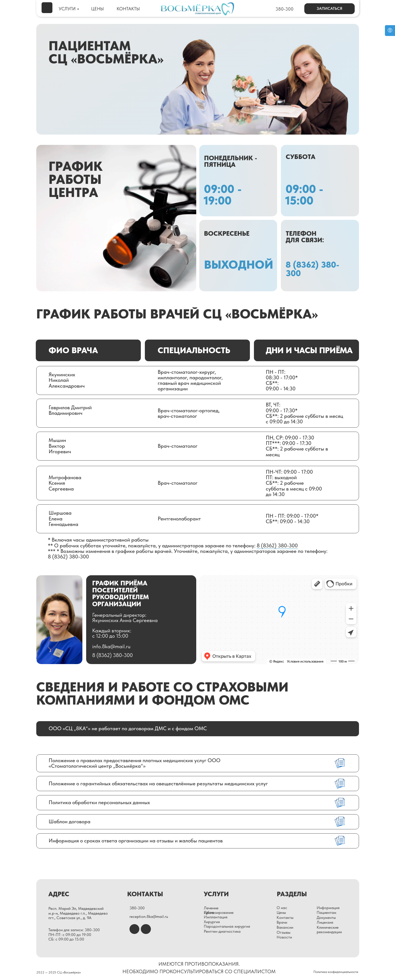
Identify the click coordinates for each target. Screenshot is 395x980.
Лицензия (325, 922)
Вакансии (285, 927)
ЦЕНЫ (97, 9)
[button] (330, 9)
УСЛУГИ (67, 9)
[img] (47, 8)
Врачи (282, 922)
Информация (328, 908)
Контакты (285, 917)
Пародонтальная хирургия (227, 926)
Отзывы (284, 932)
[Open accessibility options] (390, 31)
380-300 (284, 9)
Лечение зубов (211, 910)
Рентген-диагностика (222, 931)
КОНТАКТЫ (128, 9)
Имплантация (216, 917)
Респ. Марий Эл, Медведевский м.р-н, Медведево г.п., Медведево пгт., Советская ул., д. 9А (78, 913)
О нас (282, 908)
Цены (281, 912)
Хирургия (212, 922)
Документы (326, 917)
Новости (284, 937)
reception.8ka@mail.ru (149, 916)
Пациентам (326, 912)
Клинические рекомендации (329, 930)
